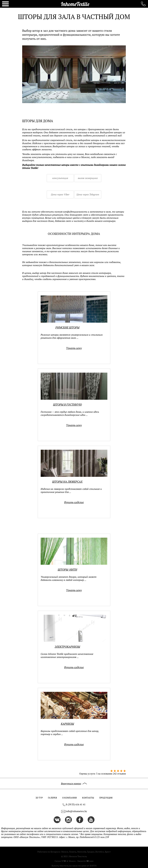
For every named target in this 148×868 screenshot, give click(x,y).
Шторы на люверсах (67, 482)
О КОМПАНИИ (70, 798)
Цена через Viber (60, 194)
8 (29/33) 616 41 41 (74, 805)
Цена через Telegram (88, 194)
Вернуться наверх (74, 783)
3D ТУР (39, 798)
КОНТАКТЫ (88, 798)
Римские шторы (67, 327)
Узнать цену (74, 348)
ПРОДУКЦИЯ (106, 798)
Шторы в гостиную (67, 405)
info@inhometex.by (76, 811)
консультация (60, 178)
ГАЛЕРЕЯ (52, 798)
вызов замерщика (88, 178)
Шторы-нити (67, 570)
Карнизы (67, 724)
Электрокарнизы (67, 647)
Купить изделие (74, 502)
